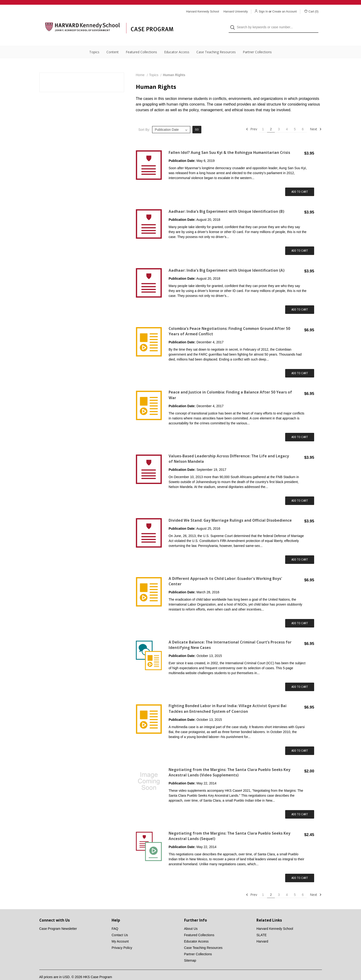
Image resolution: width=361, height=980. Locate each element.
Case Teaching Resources (216, 43)
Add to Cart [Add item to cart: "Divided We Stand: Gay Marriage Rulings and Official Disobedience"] (300, 550)
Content (113, 43)
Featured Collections (141, 43)
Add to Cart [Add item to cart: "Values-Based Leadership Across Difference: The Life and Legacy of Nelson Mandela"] (300, 491)
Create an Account (284, 12)
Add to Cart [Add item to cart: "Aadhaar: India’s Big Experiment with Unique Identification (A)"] (300, 300)
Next (316, 120)
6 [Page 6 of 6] (303, 120)
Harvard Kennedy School (275, 919)
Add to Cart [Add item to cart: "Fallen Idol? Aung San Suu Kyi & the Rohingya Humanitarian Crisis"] (300, 182)
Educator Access (177, 43)
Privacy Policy (122, 938)
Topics (94, 43)
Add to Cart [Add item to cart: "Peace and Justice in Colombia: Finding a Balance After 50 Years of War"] (300, 428)
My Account (120, 932)
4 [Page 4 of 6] (287, 120)
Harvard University (236, 12)
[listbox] (171, 120)
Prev (251, 120)
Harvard (262, 932)
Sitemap (190, 951)
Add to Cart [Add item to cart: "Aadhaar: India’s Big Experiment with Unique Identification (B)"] (300, 241)
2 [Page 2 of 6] (271, 120)
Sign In (263, 12)
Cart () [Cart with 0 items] (311, 11)
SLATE (262, 926)
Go (197, 120)
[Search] (234, 23)
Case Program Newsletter (58, 919)
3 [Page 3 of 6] (279, 120)
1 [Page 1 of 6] (263, 120)
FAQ (115, 919)
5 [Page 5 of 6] (295, 120)
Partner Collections (257, 43)
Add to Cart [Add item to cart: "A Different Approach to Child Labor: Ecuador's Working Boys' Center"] (300, 614)
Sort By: (144, 120)
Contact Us (120, 926)
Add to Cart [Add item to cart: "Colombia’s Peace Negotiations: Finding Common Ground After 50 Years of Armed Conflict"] (300, 364)
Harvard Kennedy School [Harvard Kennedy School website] (203, 12)
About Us (191, 919)
